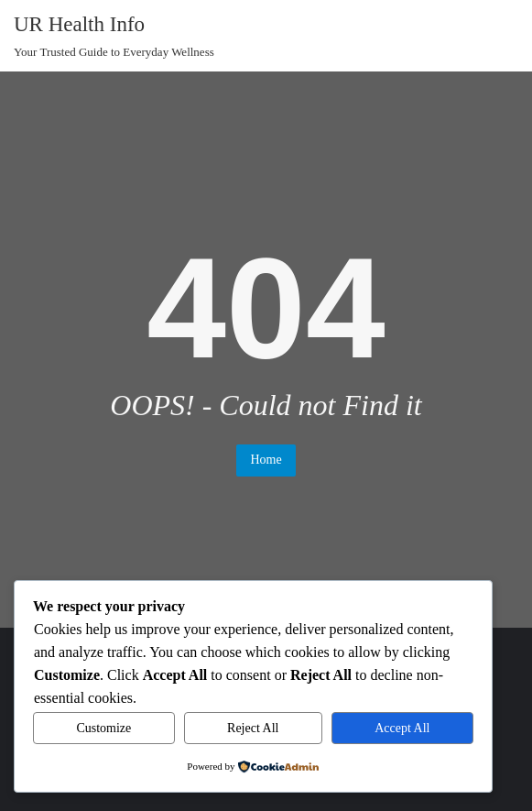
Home (266, 460)
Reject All (253, 728)
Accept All (402, 728)
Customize (103, 728)
